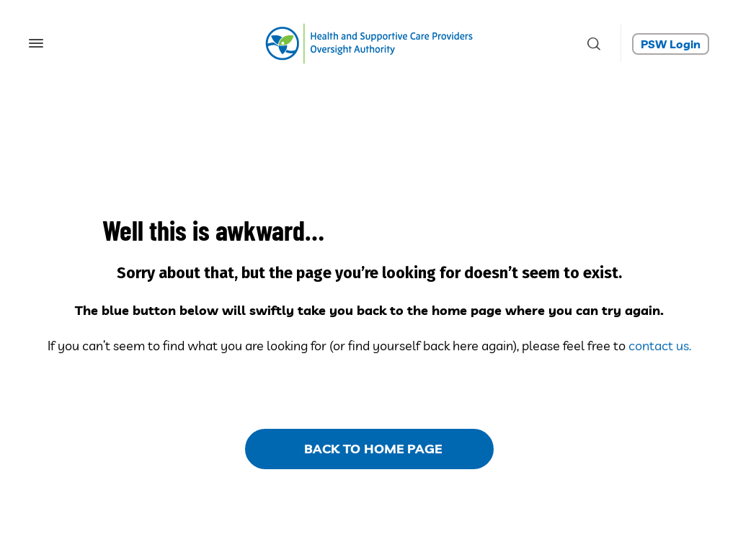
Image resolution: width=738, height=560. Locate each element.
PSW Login (671, 44)
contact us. (660, 346)
